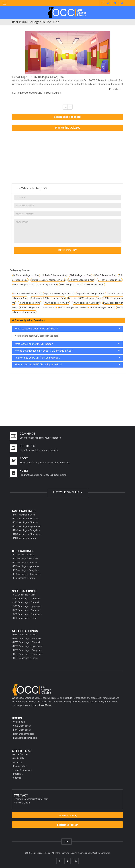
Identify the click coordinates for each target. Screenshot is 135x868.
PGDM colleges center (102, 307)
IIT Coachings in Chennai (25, 563)
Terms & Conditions (23, 770)
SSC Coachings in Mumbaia (27, 599)
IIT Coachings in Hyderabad (26, 566)
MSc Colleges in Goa (70, 285)
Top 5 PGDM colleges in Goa (91, 294)
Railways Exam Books (24, 734)
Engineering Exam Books (25, 738)
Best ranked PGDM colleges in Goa (48, 298)
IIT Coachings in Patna (24, 578)
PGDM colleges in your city (86, 303)
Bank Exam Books (22, 730)
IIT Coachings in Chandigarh (27, 574)
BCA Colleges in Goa (105, 275)
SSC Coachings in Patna (25, 618)
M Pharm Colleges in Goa (81, 280)
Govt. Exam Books (22, 726)
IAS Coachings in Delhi (24, 515)
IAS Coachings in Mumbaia (26, 519)
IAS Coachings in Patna (25, 538)
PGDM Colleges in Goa (93, 285)
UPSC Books (19, 722)
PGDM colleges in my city (57, 303)
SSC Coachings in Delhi (24, 595)
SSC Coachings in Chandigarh (28, 614)
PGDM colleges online (30, 303)
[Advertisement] (67, 157)
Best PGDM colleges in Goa (27, 294)
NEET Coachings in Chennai (27, 642)
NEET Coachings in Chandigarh (28, 654)
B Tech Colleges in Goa (54, 275)
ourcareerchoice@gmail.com (34, 799)
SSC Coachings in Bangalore (27, 610)
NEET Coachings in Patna (25, 658)
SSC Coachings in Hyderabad (27, 606)
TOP (66, 841)
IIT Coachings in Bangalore (26, 570)
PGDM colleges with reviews (74, 307)
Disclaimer (18, 774)
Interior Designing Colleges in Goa (48, 280)
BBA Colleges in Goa (80, 275)
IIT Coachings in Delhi (23, 555)
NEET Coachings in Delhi (25, 635)
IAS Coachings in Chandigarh (27, 534)
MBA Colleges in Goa (23, 285)
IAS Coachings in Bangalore (27, 530)
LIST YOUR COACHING (68, 492)
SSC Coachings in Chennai (26, 602)
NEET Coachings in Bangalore (28, 650)
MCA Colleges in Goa (47, 285)
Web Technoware (102, 853)
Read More (115, 89)
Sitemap (17, 778)
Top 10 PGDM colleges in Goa (59, 294)
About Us (18, 762)
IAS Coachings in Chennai (26, 522)
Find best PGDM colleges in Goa (84, 298)
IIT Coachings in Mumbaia (26, 558)
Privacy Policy (20, 766)
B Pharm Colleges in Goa (26, 275)
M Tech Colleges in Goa (110, 280)
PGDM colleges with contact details (38, 307)
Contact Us (19, 758)
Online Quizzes (21, 754)
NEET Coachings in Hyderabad (28, 646)
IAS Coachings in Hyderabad (27, 526)
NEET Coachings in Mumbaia (27, 639)
